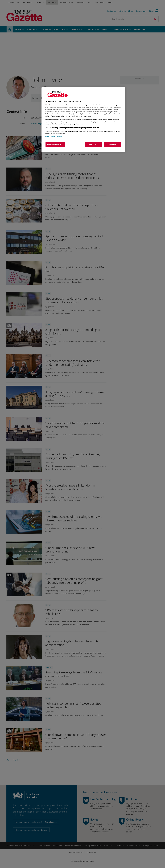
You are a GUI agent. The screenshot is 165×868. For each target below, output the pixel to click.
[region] (83, 119)
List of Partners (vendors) (54, 136)
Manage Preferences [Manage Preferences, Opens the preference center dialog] (55, 144)
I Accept (113, 144)
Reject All (93, 144)
